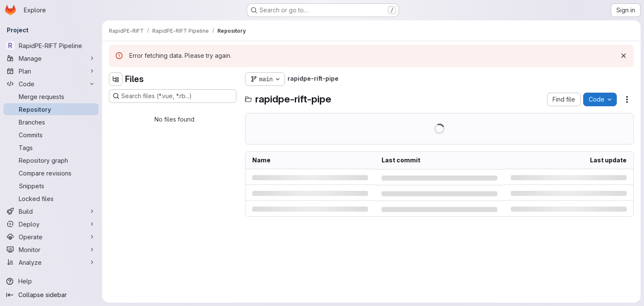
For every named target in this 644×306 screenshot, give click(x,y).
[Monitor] (51, 249)
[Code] (51, 84)
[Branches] (51, 122)
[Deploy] (51, 224)
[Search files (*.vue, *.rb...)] (173, 96)
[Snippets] (51, 186)
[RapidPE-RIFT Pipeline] (51, 45)
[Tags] (51, 147)
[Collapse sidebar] (51, 295)
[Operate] (51, 237)
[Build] (51, 211)
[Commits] (51, 135)
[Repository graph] (51, 160)
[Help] (51, 281)
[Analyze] (51, 262)
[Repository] (51, 109)
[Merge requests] (51, 96)
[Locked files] (51, 198)
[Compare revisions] (51, 173)
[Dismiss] (624, 56)
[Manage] (51, 58)
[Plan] (51, 71)
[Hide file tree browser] (116, 79)
